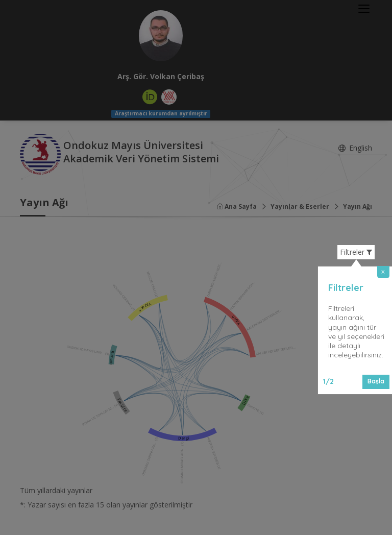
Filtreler (356, 252)
